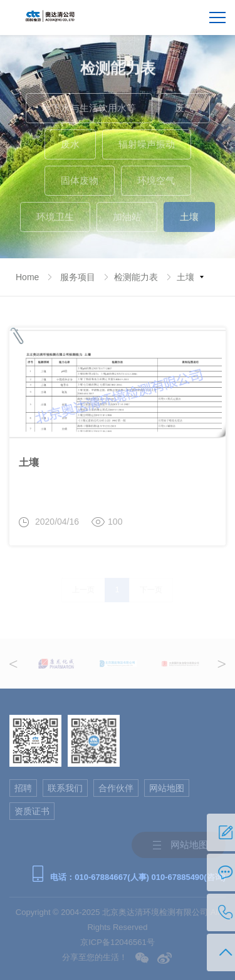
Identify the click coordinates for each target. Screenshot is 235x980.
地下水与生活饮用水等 (89, 111)
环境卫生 (55, 220)
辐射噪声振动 (147, 147)
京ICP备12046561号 (118, 942)
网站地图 (167, 788)
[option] (56, 664)
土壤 (189, 220)
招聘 (23, 788)
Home (27, 277)
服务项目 (78, 277)
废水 (70, 147)
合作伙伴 (116, 788)
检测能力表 (136, 277)
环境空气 (156, 184)
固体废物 (80, 184)
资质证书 (32, 811)
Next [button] (222, 664)
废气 (184, 111)
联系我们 (65, 788)
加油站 (127, 220)
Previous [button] (13, 664)
